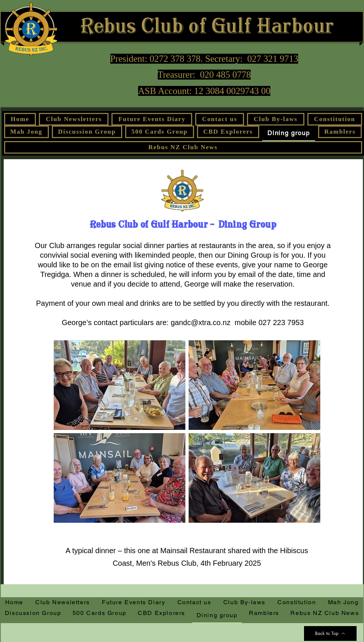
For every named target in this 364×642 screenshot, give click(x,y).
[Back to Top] (330, 633)
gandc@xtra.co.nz (201, 322)
